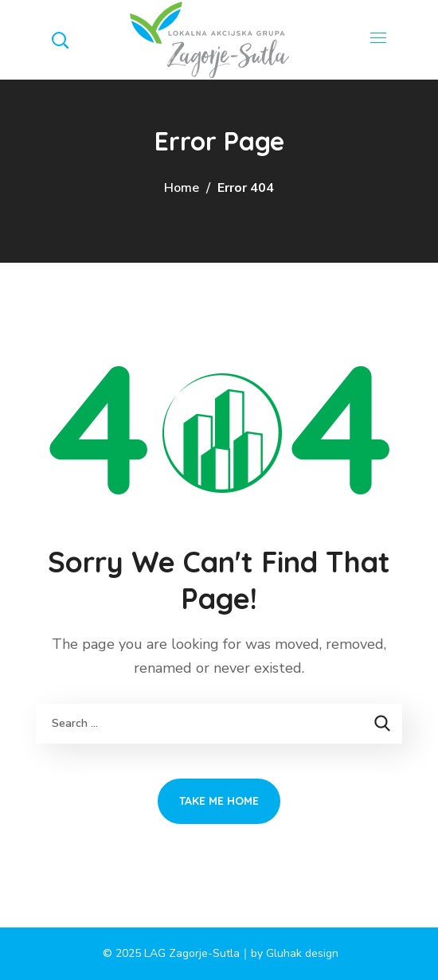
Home (182, 188)
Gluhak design (302, 953)
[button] (60, 40)
